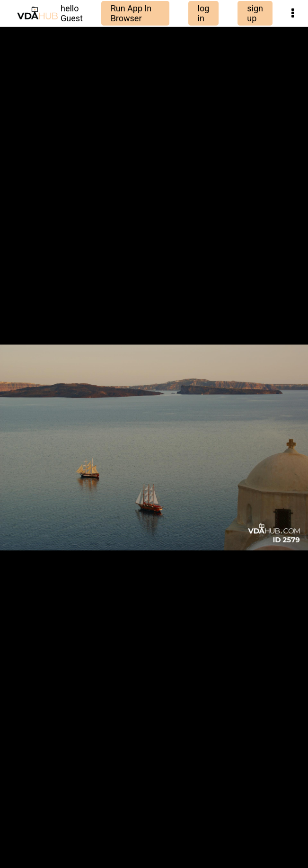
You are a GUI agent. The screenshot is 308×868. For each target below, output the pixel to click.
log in (204, 13)
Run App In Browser (131, 13)
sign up (255, 13)
